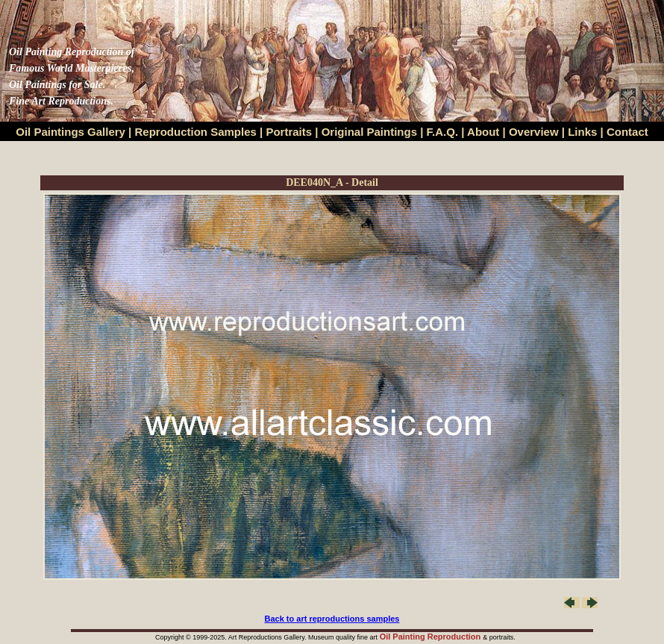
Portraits (289, 132)
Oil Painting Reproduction (432, 637)
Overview (534, 132)
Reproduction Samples (196, 132)
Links (584, 132)
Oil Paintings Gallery (71, 132)
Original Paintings (369, 132)
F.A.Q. (443, 132)
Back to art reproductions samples (332, 619)
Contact (627, 132)
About (483, 132)
